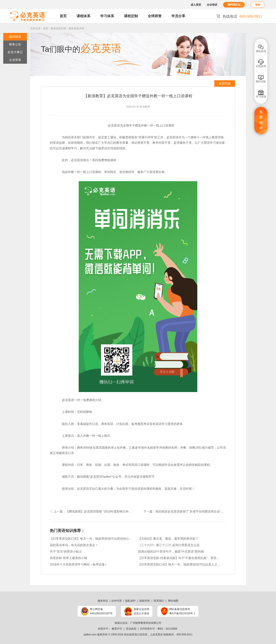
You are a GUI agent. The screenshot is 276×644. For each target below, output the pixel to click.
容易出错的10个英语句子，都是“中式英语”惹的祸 (171, 551)
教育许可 (117, 629)
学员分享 (178, 16)
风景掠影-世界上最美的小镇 (68, 558)
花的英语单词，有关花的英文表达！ (74, 545)
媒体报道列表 (58, 28)
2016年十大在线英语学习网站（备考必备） (79, 564)
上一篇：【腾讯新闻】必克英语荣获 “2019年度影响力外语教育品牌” (94, 511)
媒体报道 (15, 37)
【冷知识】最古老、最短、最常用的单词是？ (168, 539)
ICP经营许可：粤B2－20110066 (159, 629)
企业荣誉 (15, 60)
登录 (258, 5)
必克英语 (158, 635)
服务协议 (103, 601)
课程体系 (83, 16)
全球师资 (155, 16)
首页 (63, 16)
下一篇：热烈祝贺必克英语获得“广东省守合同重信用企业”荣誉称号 (185, 511)
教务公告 (15, 44)
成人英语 (196, 5)
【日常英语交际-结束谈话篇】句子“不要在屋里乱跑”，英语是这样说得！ (179, 558)
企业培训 (212, 5)
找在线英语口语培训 (136, 635)
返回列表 (225, 83)
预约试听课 (234, 5)
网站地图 (173, 601)
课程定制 (131, 16)
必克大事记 (15, 52)
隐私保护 (130, 601)
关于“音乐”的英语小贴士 (66, 551)
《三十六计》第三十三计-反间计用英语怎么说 (169, 545)
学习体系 (107, 16)
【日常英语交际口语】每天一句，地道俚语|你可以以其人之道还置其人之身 (179, 564)
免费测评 (261, 120)
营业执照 (131, 629)
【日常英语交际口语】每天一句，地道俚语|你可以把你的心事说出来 (91, 539)
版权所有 (145, 601)
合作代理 (116, 601)
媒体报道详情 (76, 28)
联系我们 (159, 601)
